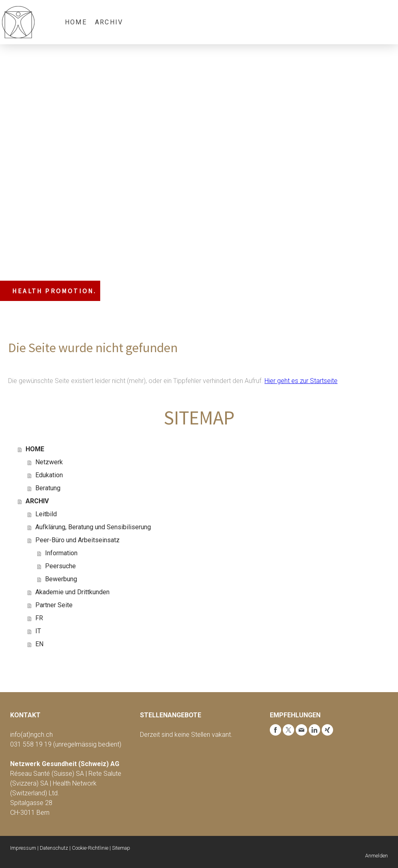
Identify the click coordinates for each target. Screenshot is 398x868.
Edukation (49, 475)
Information (61, 553)
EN (39, 644)
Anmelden (376, 856)
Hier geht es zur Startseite (301, 381)
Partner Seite (54, 605)
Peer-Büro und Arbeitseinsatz (77, 540)
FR (39, 618)
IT (38, 631)
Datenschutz (54, 848)
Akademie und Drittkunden (72, 592)
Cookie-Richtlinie (90, 848)
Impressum (23, 848)
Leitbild (46, 514)
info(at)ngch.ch (31, 735)
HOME (76, 22)
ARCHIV (109, 22)
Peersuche (60, 566)
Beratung (48, 488)
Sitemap (121, 848)
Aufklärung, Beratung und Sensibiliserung (93, 527)
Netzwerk (49, 462)
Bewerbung (61, 579)
